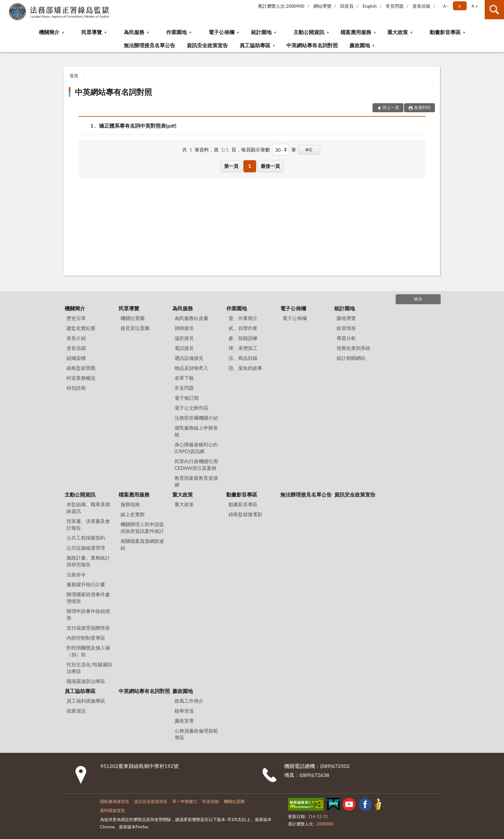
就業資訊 (76, 711)
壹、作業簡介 (243, 318)
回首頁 (347, 6)
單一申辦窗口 (185, 801)
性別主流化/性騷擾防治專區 (89, 668)
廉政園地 (360, 45)
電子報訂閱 (187, 398)
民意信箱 (211, 801)
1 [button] (250, 166)
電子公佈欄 (221, 32)
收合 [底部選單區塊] (418, 299)
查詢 (494, 10)
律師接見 (184, 328)
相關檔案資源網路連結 (142, 544)
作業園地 (176, 32)
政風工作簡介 (189, 701)
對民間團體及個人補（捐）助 (88, 651)
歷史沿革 (76, 318)
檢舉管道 (184, 711)
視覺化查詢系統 (353, 348)
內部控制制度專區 (86, 638)
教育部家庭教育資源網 (196, 481)
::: (5, 5)
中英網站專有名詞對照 (312, 45)
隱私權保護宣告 (115, 801)
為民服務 (134, 32)
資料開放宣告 (113, 810)
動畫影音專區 (445, 32)
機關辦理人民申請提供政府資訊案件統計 (142, 528)
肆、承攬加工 (243, 348)
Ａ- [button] (445, 6)
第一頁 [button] (231, 166)
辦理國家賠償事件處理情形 (88, 598)
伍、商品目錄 (243, 358)
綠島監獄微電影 (245, 514)
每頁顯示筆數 (256, 150)
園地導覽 (346, 318)
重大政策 (398, 32)
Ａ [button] (460, 6)
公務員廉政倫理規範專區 (196, 734)
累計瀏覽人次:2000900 (281, 6)
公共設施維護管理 (86, 548)
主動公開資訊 (309, 32)
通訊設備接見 (189, 358)
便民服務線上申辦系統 (196, 431)
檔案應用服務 (356, 32)
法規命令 (76, 574)
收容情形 (346, 328)
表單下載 (184, 378)
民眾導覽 (92, 32)
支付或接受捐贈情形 (88, 628)
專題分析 (346, 338)
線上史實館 (133, 514)
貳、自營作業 (243, 328)
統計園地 (261, 32)
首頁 (74, 76)
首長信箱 (421, 6)
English (370, 6)
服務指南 (130, 504)
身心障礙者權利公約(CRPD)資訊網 (196, 448)
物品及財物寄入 (191, 368)
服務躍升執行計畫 (86, 584)
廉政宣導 (184, 721)
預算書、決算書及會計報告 (88, 524)
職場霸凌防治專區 (86, 681)
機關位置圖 (133, 318)
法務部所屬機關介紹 (196, 418)
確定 (309, 149)
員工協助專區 (255, 45)
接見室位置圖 (135, 328)
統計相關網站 (351, 358)
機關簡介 (49, 32)
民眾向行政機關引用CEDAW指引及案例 (196, 465)
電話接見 (184, 348)
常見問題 (395, 6)
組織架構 (76, 358)
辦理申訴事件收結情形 (88, 614)
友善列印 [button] (422, 107)
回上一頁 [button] (391, 107)
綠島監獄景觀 (81, 368)
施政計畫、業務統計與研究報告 (88, 561)
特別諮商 (76, 388)
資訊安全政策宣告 (207, 45)
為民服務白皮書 (191, 318)
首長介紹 (76, 338)
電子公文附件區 (191, 408)
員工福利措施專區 (86, 701)
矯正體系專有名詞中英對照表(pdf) (138, 126)
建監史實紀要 (81, 328)
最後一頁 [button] (270, 166)
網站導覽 (322, 6)
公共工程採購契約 (86, 538)
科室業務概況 (81, 378)
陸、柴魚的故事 (245, 368)
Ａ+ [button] (474, 6)
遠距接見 (184, 338)
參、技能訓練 (243, 338)
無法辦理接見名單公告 (149, 45)
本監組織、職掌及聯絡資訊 (88, 508)
